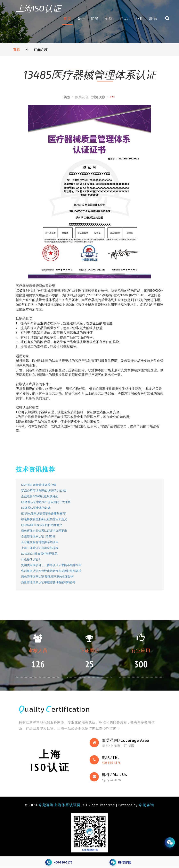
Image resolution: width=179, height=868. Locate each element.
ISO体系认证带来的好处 (36, 508)
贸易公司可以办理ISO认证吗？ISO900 (44, 491)
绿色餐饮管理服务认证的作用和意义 (44, 519)
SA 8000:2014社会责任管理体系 (39, 554)
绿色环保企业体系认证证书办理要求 (44, 531)
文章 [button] (109, 19)
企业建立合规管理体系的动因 (40, 542)
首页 (67, 19)
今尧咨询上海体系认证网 (59, 805)
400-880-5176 (112, 763)
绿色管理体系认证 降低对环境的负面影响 (47, 577)
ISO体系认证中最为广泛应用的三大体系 (46, 502)
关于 (81, 19)
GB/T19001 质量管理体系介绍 (39, 485)
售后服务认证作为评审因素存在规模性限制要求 (51, 571)
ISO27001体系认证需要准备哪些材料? (44, 514)
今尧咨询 (148, 805)
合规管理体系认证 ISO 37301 (38, 536)
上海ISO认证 (40, 8)
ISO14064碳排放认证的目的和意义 (42, 525)
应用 (140, 19)
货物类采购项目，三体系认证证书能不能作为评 (51, 565)
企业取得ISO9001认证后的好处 (40, 496)
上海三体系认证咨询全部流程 (40, 548)
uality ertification (56, 709)
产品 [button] (125, 19)
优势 (95, 19)
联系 (153, 19)
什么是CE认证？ (31, 559)
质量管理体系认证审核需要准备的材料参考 (48, 582)
